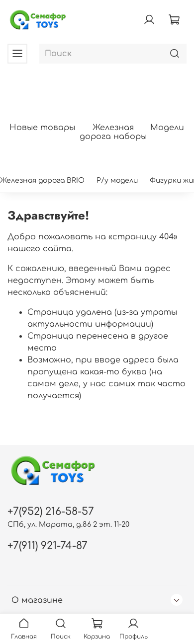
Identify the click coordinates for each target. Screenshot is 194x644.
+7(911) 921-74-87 (48, 546)
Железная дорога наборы (113, 133)
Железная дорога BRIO (42, 180)
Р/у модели (117, 180)
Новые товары (42, 128)
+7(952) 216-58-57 (51, 512)
